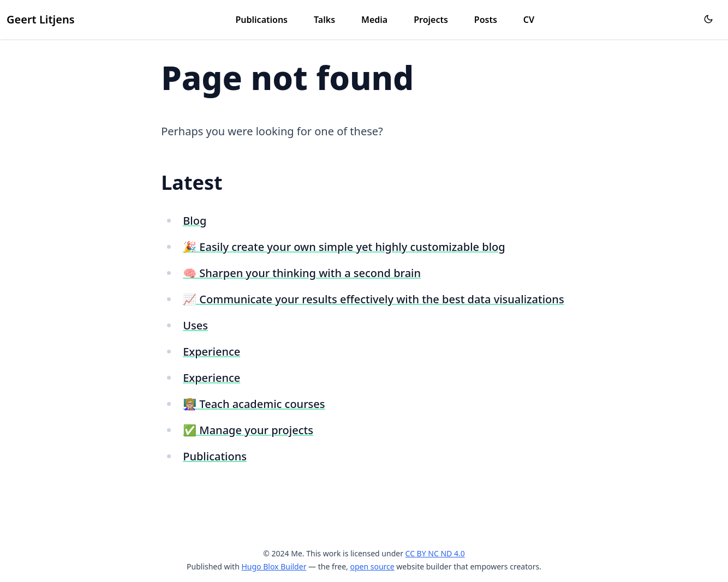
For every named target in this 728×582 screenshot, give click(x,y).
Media (374, 20)
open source (372, 566)
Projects (431, 20)
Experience (211, 352)
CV (529, 20)
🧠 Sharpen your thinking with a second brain (302, 273)
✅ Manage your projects (248, 430)
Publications (262, 20)
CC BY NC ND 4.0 (435, 553)
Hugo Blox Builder (274, 566)
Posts (486, 20)
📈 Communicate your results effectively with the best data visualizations (373, 299)
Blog (195, 221)
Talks (324, 20)
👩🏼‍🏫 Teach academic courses (254, 404)
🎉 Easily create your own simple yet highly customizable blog (344, 247)
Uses (195, 325)
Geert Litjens (41, 19)
